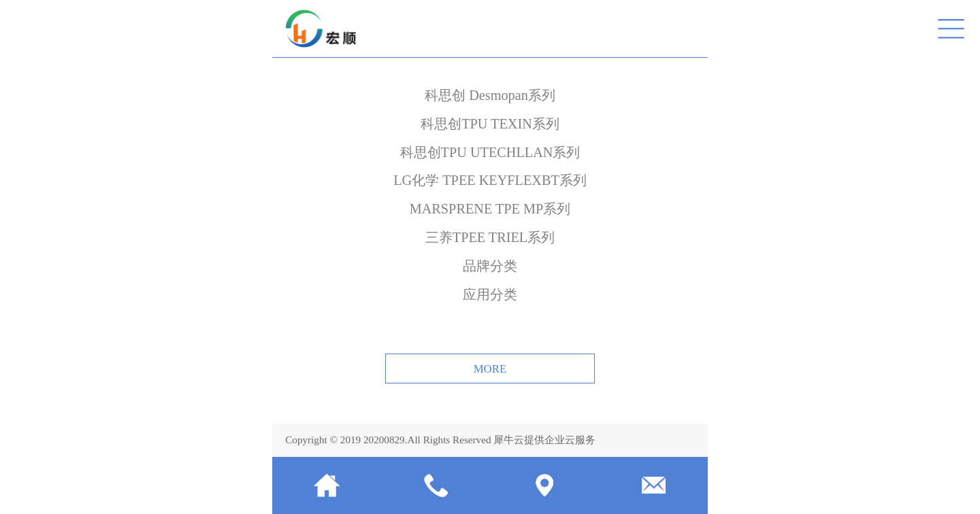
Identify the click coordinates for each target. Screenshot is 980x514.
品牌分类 (490, 266)
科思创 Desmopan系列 (490, 95)
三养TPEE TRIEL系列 (490, 237)
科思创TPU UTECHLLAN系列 (490, 152)
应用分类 (490, 294)
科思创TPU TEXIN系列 (490, 124)
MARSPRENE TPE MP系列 (490, 209)
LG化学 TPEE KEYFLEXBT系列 (490, 180)
